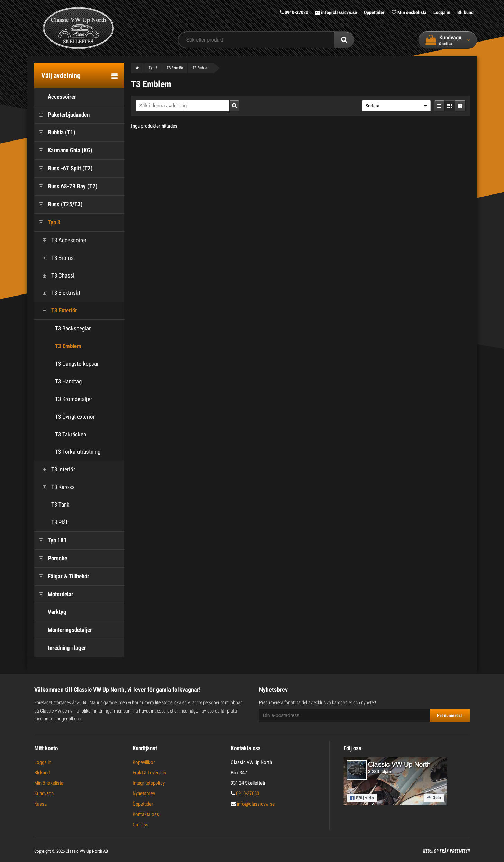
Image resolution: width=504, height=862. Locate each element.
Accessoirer (55, 97)
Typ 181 (51, 540)
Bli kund (465, 12)
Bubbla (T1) (55, 132)
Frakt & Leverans (149, 773)
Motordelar (54, 594)
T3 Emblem (68, 346)
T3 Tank (54, 505)
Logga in (442, 12)
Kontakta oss (146, 814)
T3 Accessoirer (62, 240)
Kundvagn (44, 793)
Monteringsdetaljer (63, 630)
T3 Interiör (56, 469)
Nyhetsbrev (144, 793)
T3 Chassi (56, 276)
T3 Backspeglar (73, 328)
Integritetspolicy (149, 783)
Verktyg (50, 612)
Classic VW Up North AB (87, 851)
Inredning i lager (60, 648)
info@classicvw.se (336, 12)
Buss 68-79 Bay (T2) (66, 186)
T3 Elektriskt (59, 293)
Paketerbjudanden (62, 115)
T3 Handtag (68, 381)
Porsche (51, 558)
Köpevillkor (144, 762)
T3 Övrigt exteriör (75, 417)
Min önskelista (409, 12)
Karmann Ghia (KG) (63, 150)
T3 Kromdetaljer (74, 399)
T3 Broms (56, 258)
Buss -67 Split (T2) (63, 168)
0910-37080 (294, 12)
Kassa (40, 804)
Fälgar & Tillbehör (62, 576)
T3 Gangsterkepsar (77, 364)
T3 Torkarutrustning (78, 452)
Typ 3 (47, 222)
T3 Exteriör (57, 311)
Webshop (431, 851)
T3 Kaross (56, 487)
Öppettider (374, 12)
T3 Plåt (53, 522)
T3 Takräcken (71, 434)
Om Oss (140, 825)
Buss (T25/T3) (58, 204)
